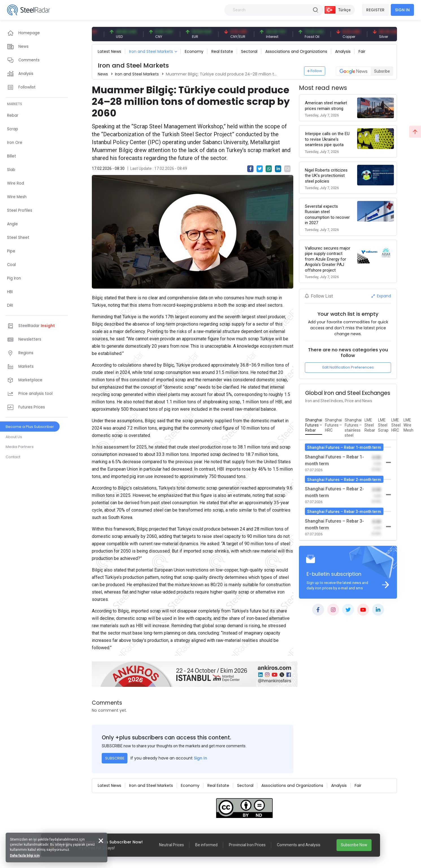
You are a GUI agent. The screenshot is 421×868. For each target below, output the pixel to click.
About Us (14, 437)
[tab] (314, 425)
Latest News (109, 51)
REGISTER (375, 10)
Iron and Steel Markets (151, 51)
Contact (13, 457)
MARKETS (15, 104)
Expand (381, 296)
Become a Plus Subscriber (30, 427)
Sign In (200, 758)
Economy (194, 51)
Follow (315, 71)
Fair (362, 51)
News (103, 74)
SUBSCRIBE (115, 758)
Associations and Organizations (296, 51)
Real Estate (222, 51)
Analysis (343, 51)
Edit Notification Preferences (348, 367)
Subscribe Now (354, 845)
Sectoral (249, 51)
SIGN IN (402, 10)
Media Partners (20, 447)
